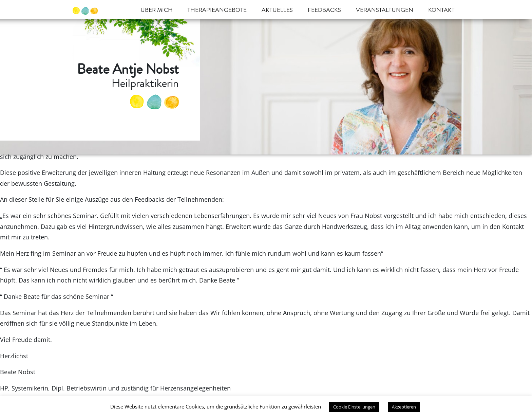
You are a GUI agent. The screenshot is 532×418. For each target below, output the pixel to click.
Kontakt (441, 10)
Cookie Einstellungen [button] (354, 407)
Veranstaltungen (385, 10)
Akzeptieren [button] (404, 407)
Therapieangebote (217, 10)
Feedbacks (324, 10)
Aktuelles (277, 10)
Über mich (157, 10)
